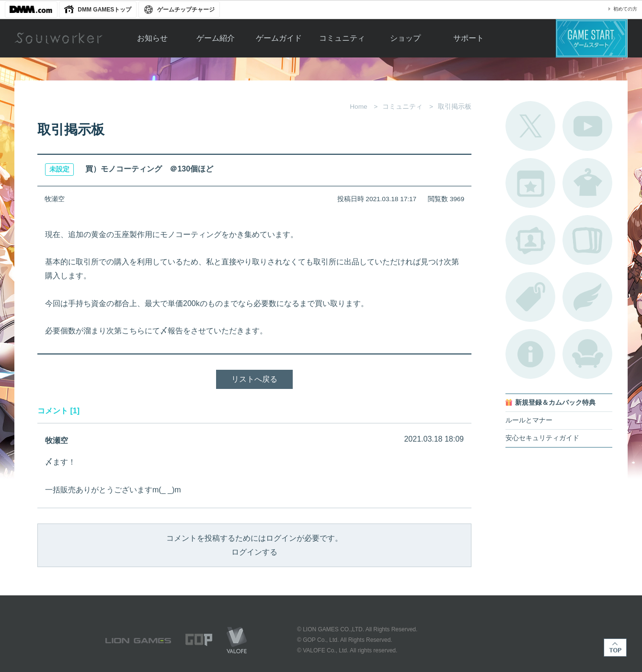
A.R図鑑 (587, 240)
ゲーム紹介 (216, 38)
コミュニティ (342, 38)
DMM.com (31, 10)
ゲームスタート (592, 38)
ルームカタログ (587, 354)
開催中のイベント (530, 183)
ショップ (405, 38)
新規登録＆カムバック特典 (555, 403)
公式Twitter (530, 126)
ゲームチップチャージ (186, 10)
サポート (469, 38)
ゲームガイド (279, 38)
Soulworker (58, 38)
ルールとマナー (529, 420)
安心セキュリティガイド (542, 438)
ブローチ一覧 (587, 297)
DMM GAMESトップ (104, 10)
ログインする (254, 552)
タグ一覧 (530, 297)
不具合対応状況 (530, 354)
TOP (615, 648)
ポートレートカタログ (530, 240)
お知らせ (152, 38)
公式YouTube (587, 126)
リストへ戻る (254, 379)
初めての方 (625, 9)
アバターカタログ (587, 183)
